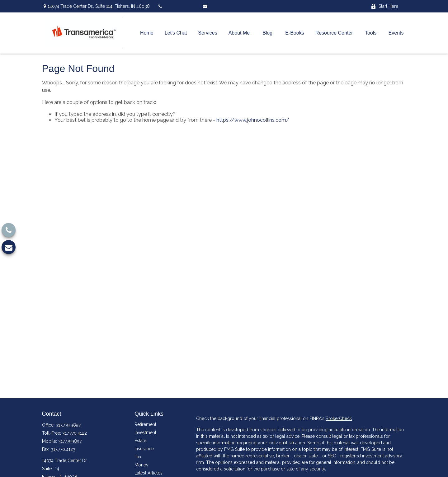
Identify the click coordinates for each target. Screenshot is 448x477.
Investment (145, 432)
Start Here (384, 6)
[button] (147, 33)
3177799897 (70, 441)
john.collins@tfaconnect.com (235, 6)
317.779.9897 (68, 425)
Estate (140, 441)
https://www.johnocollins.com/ (253, 120)
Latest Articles (149, 473)
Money (141, 465)
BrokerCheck (339, 418)
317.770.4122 (75, 433)
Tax (138, 457)
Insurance (144, 449)
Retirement (145, 424)
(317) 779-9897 (176, 6)
